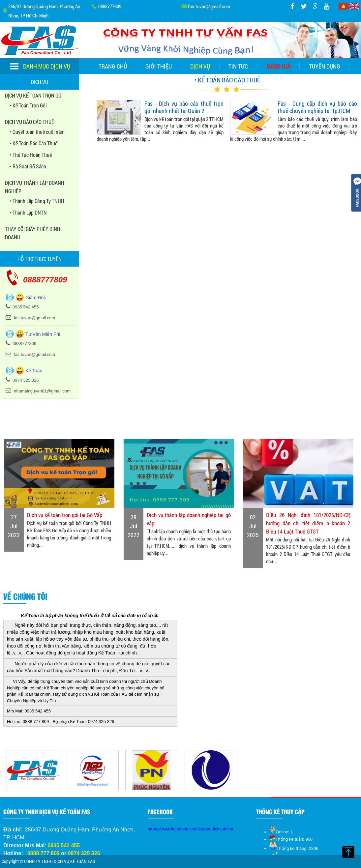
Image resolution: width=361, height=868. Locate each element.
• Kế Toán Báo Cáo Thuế (34, 143)
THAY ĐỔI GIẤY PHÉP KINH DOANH (33, 233)
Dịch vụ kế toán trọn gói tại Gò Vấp (65, 515)
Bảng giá (279, 66)
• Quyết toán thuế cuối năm (37, 132)
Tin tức (238, 66)
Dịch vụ (200, 66)
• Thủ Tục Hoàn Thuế (31, 155)
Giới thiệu (159, 66)
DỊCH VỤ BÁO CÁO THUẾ (30, 122)
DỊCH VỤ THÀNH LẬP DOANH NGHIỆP (35, 187)
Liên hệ (180, 82)
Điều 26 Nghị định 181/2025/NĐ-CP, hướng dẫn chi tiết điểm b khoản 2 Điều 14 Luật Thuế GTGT (308, 523)
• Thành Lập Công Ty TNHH (37, 201)
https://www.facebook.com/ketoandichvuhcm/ (190, 829)
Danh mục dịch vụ (40, 66)
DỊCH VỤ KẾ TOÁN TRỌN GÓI (34, 95)
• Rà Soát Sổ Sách (28, 166)
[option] (33, 770)
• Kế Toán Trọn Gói (28, 105)
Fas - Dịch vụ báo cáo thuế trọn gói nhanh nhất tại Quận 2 (184, 107)
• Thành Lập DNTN (28, 212)
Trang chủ (113, 66)
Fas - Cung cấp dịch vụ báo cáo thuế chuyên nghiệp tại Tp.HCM (317, 107)
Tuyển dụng (325, 66)
